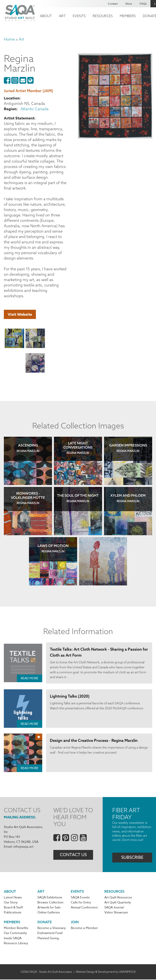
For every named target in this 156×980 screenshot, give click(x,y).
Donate (45, 922)
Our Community (15, 934)
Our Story (11, 903)
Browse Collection (50, 903)
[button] (14, 339)
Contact (113, 4)
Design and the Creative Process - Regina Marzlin (94, 740)
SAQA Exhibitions (50, 898)
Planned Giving (48, 939)
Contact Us (73, 855)
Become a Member (84, 929)
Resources (103, 16)
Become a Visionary (52, 929)
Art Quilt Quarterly (118, 903)
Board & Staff (13, 908)
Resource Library (16, 944)
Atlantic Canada (35, 109)
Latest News (13, 898)
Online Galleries (49, 913)
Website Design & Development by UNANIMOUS (106, 972)
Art (62, 16)
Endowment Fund (50, 934)
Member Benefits (16, 929)
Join (75, 922)
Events (79, 16)
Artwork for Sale (49, 908)
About (46, 16)
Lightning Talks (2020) (70, 696)
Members (128, 16)
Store (129, 4)
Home (9, 39)
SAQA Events (80, 898)
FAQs (143, 4)
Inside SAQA (13, 939)
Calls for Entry (81, 903)
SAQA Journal (114, 908)
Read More (30, 678)
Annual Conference (84, 908)
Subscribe (132, 857)
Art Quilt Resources (118, 898)
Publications (13, 913)
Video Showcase (116, 913)
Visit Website (20, 314)
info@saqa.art (23, 847)
